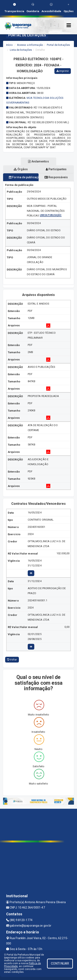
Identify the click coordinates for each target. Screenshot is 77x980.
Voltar (12, 660)
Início (9, 45)
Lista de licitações (21, 50)
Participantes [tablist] (56, 169)
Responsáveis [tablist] (56, 177)
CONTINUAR (60, 963)
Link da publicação (51, 215)
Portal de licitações (58, 45)
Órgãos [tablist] (21, 169)
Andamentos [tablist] (38, 161)
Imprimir (63, 71)
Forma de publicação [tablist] (24, 177)
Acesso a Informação (30, 45)
